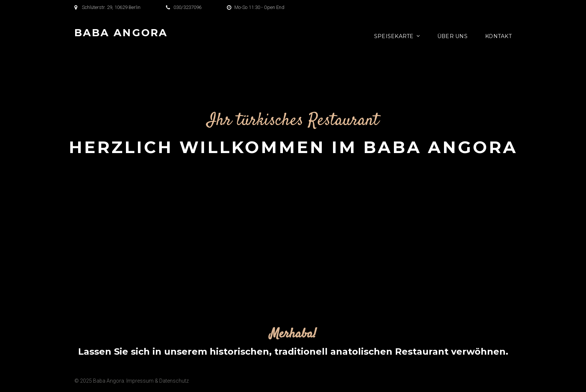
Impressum (140, 381)
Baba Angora (121, 33)
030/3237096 (187, 7)
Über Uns (452, 36)
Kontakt (498, 36)
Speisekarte (394, 36)
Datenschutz (174, 381)
